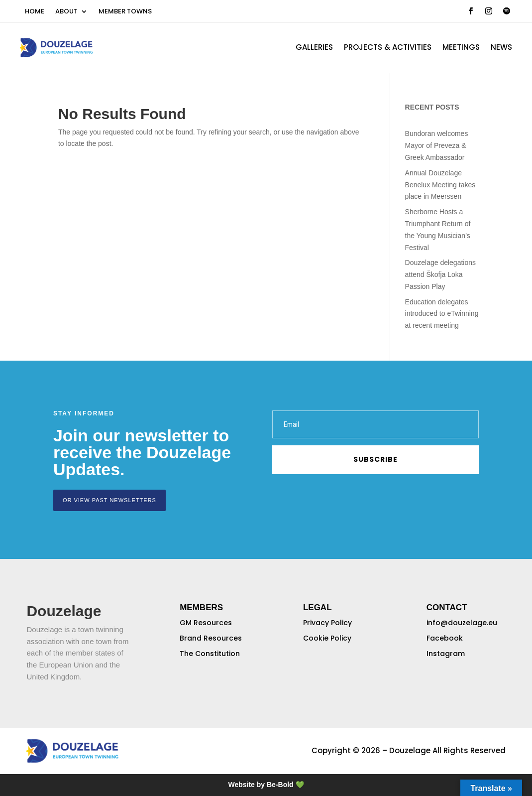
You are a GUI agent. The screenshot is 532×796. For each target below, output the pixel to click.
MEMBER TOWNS (125, 12)
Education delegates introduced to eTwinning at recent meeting (442, 314)
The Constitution (210, 654)
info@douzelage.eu (462, 623)
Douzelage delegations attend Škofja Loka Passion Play (440, 274)
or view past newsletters (109, 500)
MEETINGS (461, 48)
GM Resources (206, 623)
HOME (35, 12)
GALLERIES (314, 48)
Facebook (445, 638)
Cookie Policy (327, 638)
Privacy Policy (327, 623)
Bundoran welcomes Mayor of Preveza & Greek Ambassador (437, 145)
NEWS (501, 48)
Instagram (446, 654)
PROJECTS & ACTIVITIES (388, 48)
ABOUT (66, 12)
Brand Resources (211, 638)
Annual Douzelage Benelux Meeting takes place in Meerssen (440, 185)
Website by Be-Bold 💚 (266, 785)
